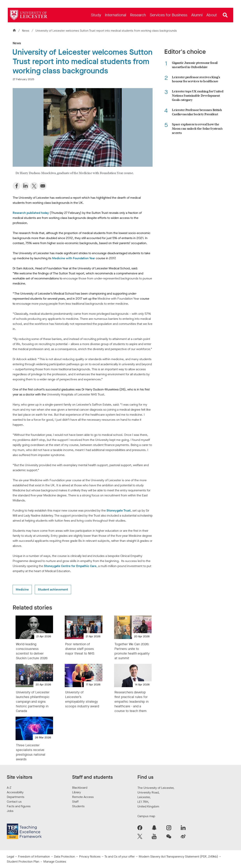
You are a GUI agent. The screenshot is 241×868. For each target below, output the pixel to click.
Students (78, 806)
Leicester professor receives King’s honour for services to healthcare (196, 79)
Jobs (10, 811)
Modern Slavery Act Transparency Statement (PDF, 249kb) (178, 856)
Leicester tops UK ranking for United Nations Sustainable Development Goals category (198, 95)
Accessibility (15, 792)
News (26, 31)
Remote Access (83, 797)
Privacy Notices (90, 856)
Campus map (146, 816)
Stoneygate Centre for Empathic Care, (71, 566)
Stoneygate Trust (119, 510)
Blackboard (80, 788)
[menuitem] (96, 15)
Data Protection (65, 856)
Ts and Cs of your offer (120, 856)
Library (76, 792)
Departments (16, 797)
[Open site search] (225, 15)
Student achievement (53, 589)
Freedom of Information (34, 856)
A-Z (9, 788)
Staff (75, 802)
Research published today (31, 213)
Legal (10, 856)
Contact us (14, 802)
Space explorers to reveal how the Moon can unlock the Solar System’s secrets (197, 128)
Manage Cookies (55, 861)
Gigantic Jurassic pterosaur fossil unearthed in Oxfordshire (195, 65)
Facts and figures (19, 806)
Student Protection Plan (23, 861)
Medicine (22, 589)
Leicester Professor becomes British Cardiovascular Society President (197, 112)
